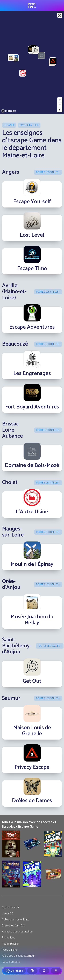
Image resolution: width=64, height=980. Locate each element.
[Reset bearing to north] (60, 110)
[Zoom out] (60, 105)
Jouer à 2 (8, 913)
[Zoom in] (60, 100)
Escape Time (32, 269)
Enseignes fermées (13, 926)
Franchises (9, 938)
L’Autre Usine (32, 512)
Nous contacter (11, 962)
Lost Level (32, 235)
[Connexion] (56, 971)
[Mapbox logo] (9, 111)
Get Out (32, 681)
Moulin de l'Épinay (32, 564)
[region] (32, 62)
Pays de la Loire (29, 125)
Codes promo (10, 907)
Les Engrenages (32, 373)
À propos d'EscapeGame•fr (18, 956)
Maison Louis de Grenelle (32, 731)
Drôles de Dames (32, 801)
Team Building (10, 944)
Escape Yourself (32, 202)
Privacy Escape (32, 767)
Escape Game (32, 5)
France (10, 125)
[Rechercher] (44, 971)
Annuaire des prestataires (17, 932)
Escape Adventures (32, 327)
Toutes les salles (47, 172)
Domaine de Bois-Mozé (32, 465)
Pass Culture (9, 950)
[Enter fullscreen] (60, 15)
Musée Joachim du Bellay (32, 620)
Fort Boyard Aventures (32, 407)
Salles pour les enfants (16, 920)
